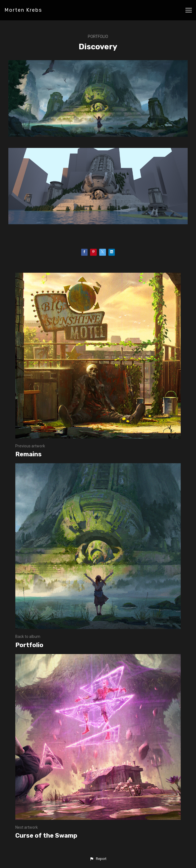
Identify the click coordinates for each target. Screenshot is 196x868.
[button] (98, 859)
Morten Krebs (23, 10)
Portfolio (98, 36)
